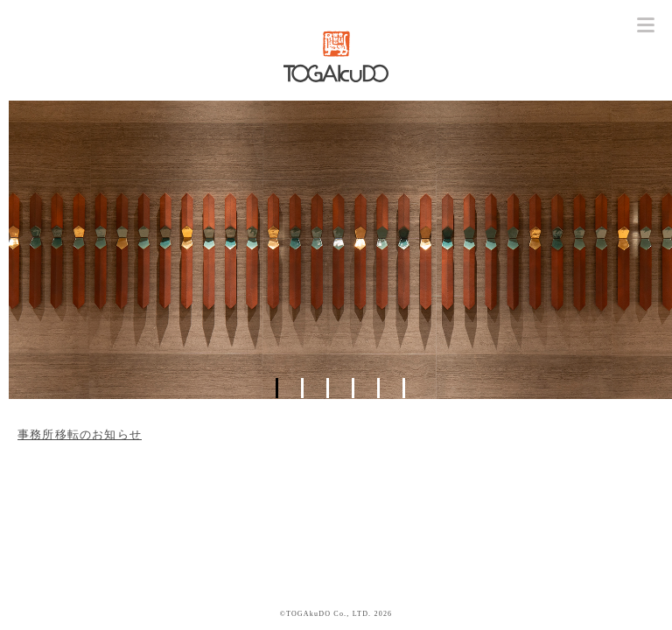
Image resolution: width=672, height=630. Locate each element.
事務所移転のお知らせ (80, 434)
